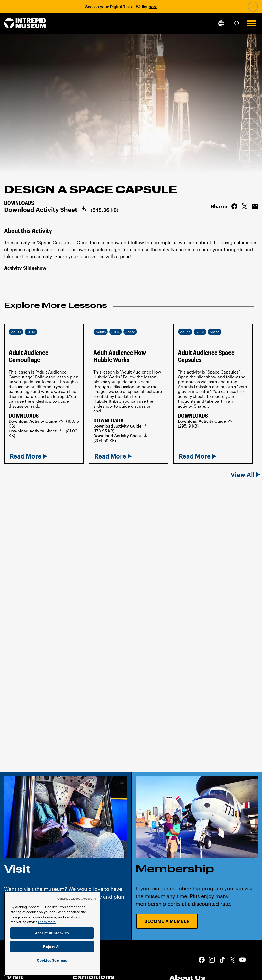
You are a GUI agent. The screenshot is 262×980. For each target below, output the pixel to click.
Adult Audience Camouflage (29, 356)
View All (243, 475)
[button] (237, 23)
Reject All (52, 947)
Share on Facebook (234, 206)
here (153, 7)
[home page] (25, 24)
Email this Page (255, 206)
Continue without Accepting (77, 898)
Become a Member (167, 921)
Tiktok (222, 960)
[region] (52, 934)
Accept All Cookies (52, 933)
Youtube (243, 960)
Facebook (202, 960)
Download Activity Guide (33, 421)
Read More (26, 456)
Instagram (212, 960)
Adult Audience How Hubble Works (120, 356)
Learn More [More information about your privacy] (47, 922)
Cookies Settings (52, 960)
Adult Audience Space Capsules (206, 356)
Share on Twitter (245, 206)
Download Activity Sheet (41, 210)
